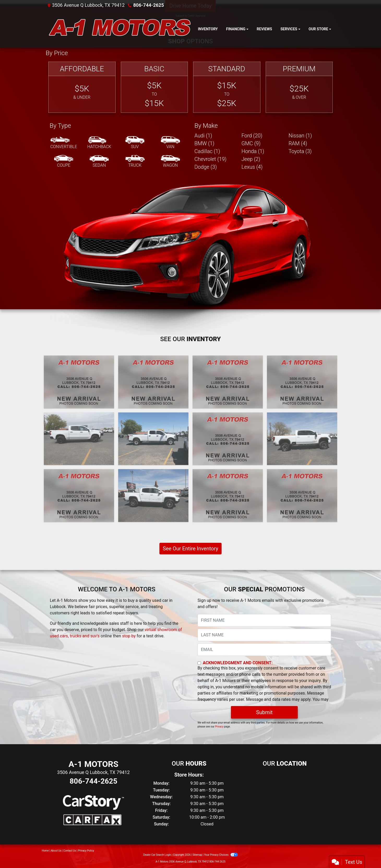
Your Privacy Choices (221, 855)
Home (45, 851)
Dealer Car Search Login (157, 855)
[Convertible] (64, 143)
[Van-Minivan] (170, 143)
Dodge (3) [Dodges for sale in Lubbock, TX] (206, 167)
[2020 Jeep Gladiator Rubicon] (228, 496)
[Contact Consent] (199, 663)
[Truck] (135, 161)
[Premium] (299, 87)
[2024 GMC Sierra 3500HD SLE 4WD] (228, 382)
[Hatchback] (99, 143)
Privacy (219, 727)
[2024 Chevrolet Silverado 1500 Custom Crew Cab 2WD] (302, 382)
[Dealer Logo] (120, 29)
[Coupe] (64, 161)
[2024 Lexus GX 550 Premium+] (153, 382)
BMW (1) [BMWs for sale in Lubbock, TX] (204, 143)
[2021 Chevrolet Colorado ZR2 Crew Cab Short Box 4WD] (153, 496)
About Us (56, 851)
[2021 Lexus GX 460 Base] (79, 496)
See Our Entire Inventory (190, 549)
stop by (129, 636)
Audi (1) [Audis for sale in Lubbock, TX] (203, 136)
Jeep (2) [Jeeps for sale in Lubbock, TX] (251, 159)
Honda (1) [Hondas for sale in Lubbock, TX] (253, 151)
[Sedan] (99, 161)
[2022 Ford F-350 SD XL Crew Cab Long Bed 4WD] (153, 439)
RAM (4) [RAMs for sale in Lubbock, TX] (298, 143)
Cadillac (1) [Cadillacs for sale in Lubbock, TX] (207, 151)
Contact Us (70, 851)
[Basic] (154, 87)
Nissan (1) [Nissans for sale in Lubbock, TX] (300, 136)
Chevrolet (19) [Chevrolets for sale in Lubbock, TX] (210, 159)
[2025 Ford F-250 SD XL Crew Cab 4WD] (79, 382)
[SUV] (135, 143)
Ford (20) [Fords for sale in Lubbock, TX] (252, 136)
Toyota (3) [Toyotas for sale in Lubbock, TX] (300, 151)
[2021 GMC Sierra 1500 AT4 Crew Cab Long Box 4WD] (228, 439)
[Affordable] (82, 87)
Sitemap (197, 855)
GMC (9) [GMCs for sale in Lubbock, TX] (251, 143)
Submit (264, 712)
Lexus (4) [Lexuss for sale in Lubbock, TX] (252, 167)
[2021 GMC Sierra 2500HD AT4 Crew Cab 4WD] (302, 439)
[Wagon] (170, 161)
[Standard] (227, 87)
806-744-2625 (149, 5)
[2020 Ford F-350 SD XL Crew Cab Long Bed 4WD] (302, 496)
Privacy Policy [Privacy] (86, 851)
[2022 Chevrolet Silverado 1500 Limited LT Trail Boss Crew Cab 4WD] (79, 439)
